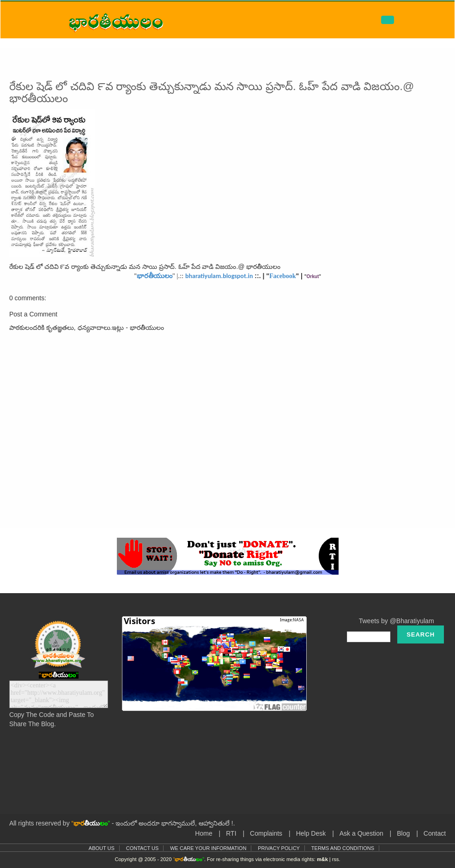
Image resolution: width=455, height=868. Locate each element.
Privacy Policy (279, 848)
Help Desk (311, 833)
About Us (102, 848)
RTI (231, 833)
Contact (435, 833)
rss (336, 859)
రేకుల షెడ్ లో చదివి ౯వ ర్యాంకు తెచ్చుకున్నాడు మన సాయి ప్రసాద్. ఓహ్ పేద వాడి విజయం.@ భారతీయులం (212, 92)
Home (203, 833)
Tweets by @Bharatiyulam (397, 621)
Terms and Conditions (343, 848)
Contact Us (143, 848)
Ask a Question (361, 833)
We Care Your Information (208, 848)
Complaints (266, 833)
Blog (403, 833)
